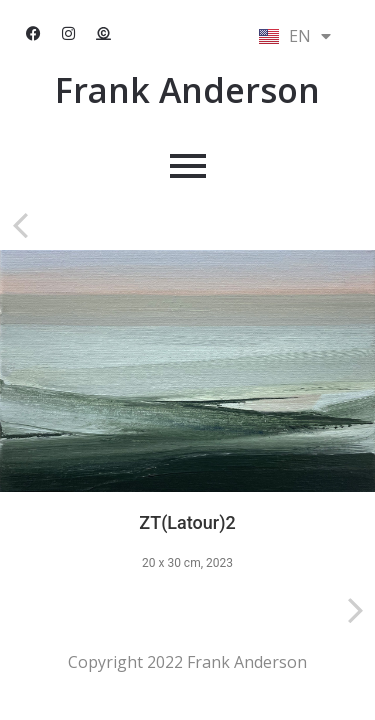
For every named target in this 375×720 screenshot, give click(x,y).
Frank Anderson (187, 90)
